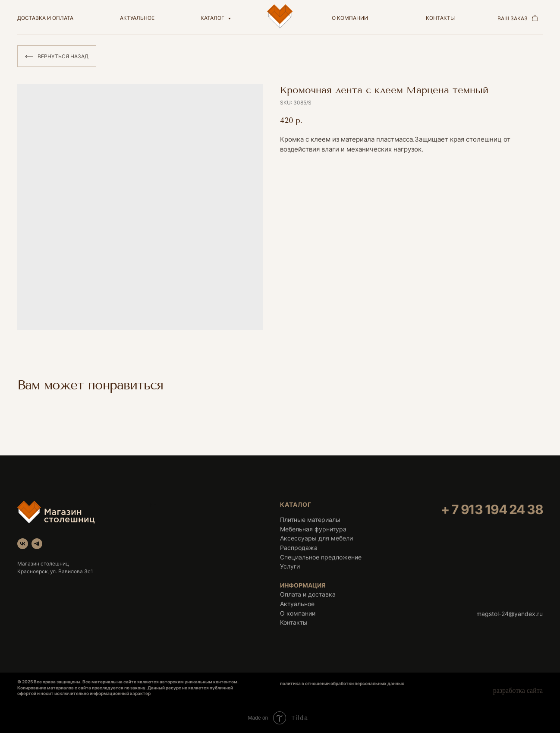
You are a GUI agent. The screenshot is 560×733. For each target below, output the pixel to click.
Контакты (294, 622)
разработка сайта (518, 690)
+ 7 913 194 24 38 (492, 509)
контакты (440, 18)
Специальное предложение (321, 557)
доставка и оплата (45, 18)
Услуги (290, 566)
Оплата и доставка (308, 594)
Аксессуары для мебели (316, 538)
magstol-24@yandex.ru (510, 614)
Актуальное (297, 604)
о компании (350, 18)
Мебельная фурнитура (313, 529)
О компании (298, 613)
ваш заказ (513, 18)
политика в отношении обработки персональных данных (342, 683)
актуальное (137, 18)
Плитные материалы (310, 520)
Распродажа (299, 548)
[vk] (23, 544)
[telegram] (37, 544)
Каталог (213, 18)
